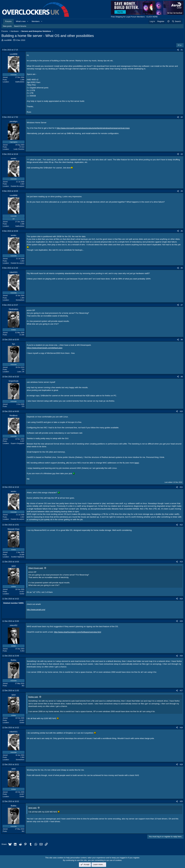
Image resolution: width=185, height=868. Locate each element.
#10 (181, 411)
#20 (181, 801)
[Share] (178, 50)
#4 (182, 191)
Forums (8, 21)
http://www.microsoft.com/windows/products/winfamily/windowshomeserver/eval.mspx (93, 128)
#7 (182, 305)
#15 (181, 621)
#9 (182, 377)
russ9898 (8, 40)
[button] (28, 21)
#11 (181, 487)
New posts (7, 26)
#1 (182, 50)
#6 (182, 268)
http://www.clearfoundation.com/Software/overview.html (77, 632)
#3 (182, 154)
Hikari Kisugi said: (36, 568)
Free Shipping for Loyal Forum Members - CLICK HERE (134, 17)
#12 (181, 525)
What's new (21, 21)
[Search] (176, 21)
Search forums (20, 26)
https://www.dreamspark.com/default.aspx (45, 348)
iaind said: (33, 808)
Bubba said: (33, 697)
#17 (181, 691)
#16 (181, 656)
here (136, 463)
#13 (181, 562)
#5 (182, 231)
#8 (182, 340)
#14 (181, 599)
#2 (182, 117)
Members (36, 21)
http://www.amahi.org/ (36, 610)
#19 (181, 764)
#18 (181, 728)
